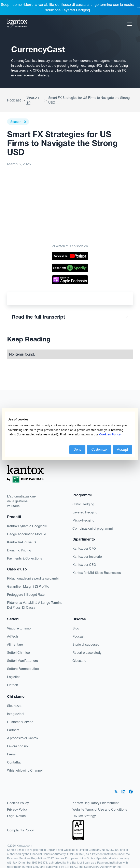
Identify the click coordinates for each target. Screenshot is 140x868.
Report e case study (87, 653)
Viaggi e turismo (19, 628)
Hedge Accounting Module (27, 534)
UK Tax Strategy (84, 816)
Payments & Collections (25, 558)
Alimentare (15, 644)
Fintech (13, 685)
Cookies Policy (18, 803)
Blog (76, 628)
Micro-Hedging (83, 520)
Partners (13, 730)
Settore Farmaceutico (23, 669)
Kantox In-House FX (22, 542)
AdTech (12, 636)
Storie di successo (86, 644)
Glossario (79, 661)
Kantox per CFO (84, 548)
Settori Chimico (18, 653)
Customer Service (20, 722)
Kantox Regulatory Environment (96, 803)
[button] (129, 24)
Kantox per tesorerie (87, 556)
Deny (77, 449)
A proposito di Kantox (23, 738)
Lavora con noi (18, 746)
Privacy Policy (17, 809)
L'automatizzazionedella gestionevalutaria (21, 501)
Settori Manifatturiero (23, 661)
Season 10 (33, 100)
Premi (11, 754)
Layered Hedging (85, 512)
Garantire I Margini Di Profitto (28, 586)
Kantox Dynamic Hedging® (27, 526)
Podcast (14, 100)
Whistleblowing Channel (25, 770)
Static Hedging (83, 504)
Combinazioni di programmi (93, 528)
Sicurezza (14, 706)
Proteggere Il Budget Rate (26, 595)
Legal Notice (16, 816)
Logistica (14, 677)
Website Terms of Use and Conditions (100, 809)
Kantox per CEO (84, 565)
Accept (122, 449)
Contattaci (15, 762)
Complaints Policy (20, 830)
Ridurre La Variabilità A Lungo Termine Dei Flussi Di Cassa (35, 605)
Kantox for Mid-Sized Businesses (97, 573)
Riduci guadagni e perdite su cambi (33, 578)
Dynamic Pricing (19, 550)
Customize (99, 449)
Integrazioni (16, 714)
